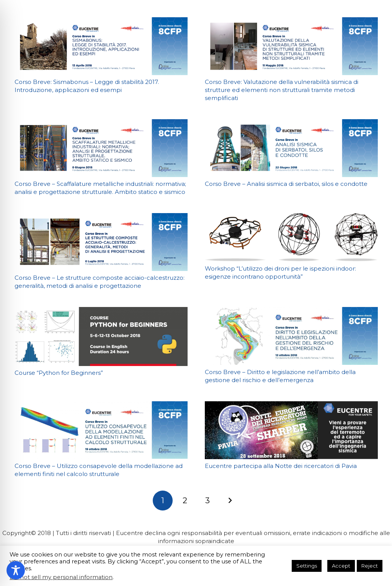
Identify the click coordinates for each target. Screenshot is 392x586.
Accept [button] (341, 566)
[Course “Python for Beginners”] (101, 336)
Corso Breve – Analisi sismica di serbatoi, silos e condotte (286, 184)
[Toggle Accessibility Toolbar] (16, 570)
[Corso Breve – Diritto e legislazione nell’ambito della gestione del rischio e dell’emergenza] (291, 336)
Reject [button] (370, 566)
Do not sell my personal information (61, 577)
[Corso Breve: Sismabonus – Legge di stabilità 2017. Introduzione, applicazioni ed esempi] (101, 46)
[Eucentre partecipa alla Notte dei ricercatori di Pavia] (291, 430)
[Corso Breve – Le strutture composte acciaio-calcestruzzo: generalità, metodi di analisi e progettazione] (101, 242)
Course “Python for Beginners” (59, 373)
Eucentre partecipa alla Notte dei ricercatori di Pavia (281, 466)
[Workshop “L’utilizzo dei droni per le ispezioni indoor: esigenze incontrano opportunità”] (291, 237)
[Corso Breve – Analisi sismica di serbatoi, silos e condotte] (291, 148)
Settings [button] (307, 566)
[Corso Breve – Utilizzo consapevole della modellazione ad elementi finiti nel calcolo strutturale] (101, 430)
